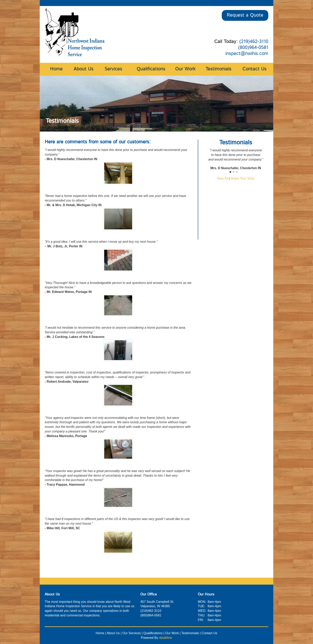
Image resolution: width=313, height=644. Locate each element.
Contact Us (255, 69)
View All (222, 178)
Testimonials (218, 69)
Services (113, 69)
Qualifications (151, 69)
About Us (84, 69)
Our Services (132, 633)
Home (56, 69)
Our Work (185, 69)
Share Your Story (243, 178)
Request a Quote (245, 15)
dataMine (165, 638)
